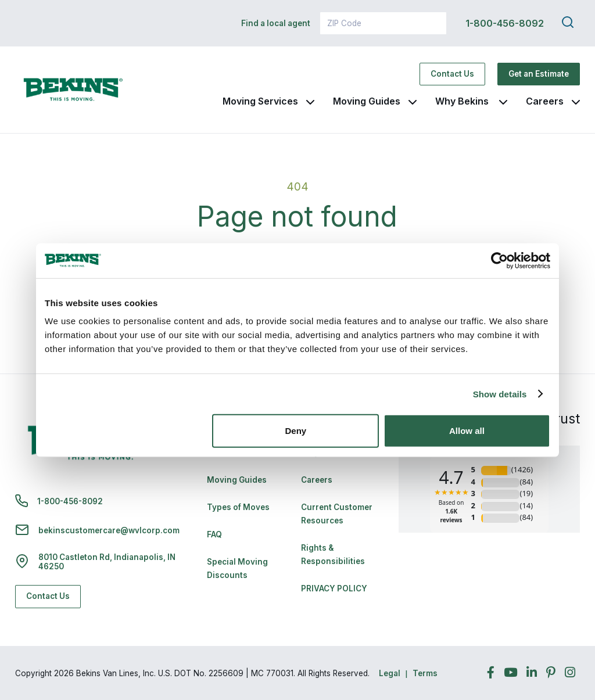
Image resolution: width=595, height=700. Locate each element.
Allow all (467, 431)
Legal (390, 673)
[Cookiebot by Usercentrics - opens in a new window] (499, 260)
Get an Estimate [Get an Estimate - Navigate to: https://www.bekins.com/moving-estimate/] (539, 74)
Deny (296, 431)
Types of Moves (238, 507)
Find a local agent (276, 23)
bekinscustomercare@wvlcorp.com (109, 530)
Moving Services (260, 101)
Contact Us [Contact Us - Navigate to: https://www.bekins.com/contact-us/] (452, 74)
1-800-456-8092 (505, 23)
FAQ (214, 534)
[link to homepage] (73, 90)
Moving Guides (367, 101)
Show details (500, 394)
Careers (545, 101)
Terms (425, 673)
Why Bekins (463, 101)
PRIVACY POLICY (334, 588)
